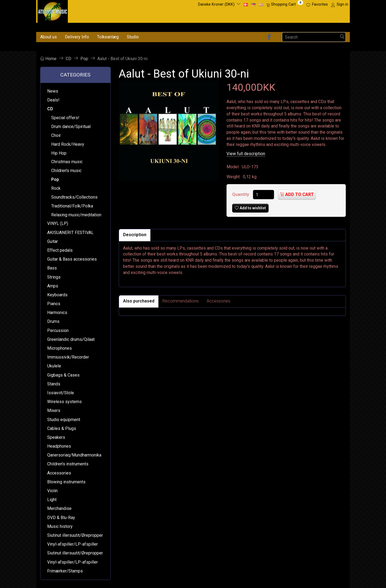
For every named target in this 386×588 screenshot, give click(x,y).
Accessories (218, 301)
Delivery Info (77, 37)
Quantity (241, 194)
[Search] (342, 37)
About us (49, 37)
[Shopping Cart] (285, 5)
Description (135, 235)
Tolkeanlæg (108, 37)
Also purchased (139, 301)
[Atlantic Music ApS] (53, 10)
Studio (133, 37)
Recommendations (181, 301)
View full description (246, 154)
